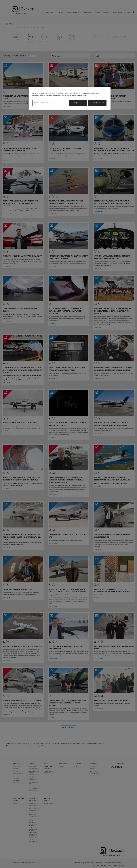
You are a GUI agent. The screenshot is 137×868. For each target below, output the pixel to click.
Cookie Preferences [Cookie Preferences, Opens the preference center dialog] (41, 103)
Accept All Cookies (98, 103)
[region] (69, 98)
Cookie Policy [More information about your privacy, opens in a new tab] (82, 96)
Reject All (78, 103)
